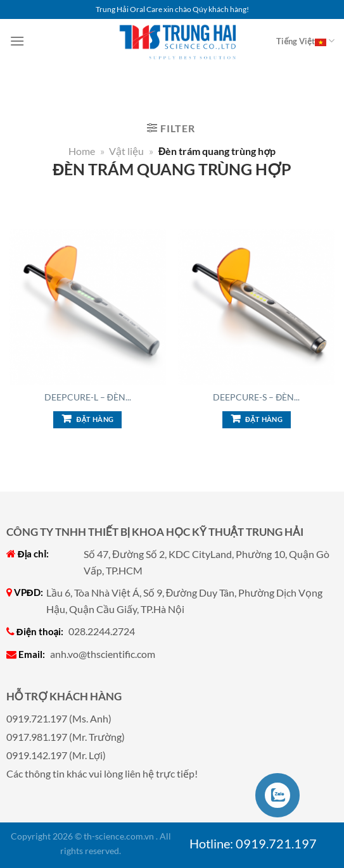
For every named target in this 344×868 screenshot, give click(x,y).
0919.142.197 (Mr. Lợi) (56, 755)
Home (82, 151)
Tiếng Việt (305, 41)
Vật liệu (126, 151)
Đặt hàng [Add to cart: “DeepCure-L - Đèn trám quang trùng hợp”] (95, 419)
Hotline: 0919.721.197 (253, 843)
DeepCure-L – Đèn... (88, 397)
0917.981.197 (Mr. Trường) (66, 737)
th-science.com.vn (119, 836)
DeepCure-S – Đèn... (256, 397)
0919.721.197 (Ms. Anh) (59, 718)
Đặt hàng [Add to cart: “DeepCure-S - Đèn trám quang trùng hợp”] (264, 419)
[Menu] (17, 41)
